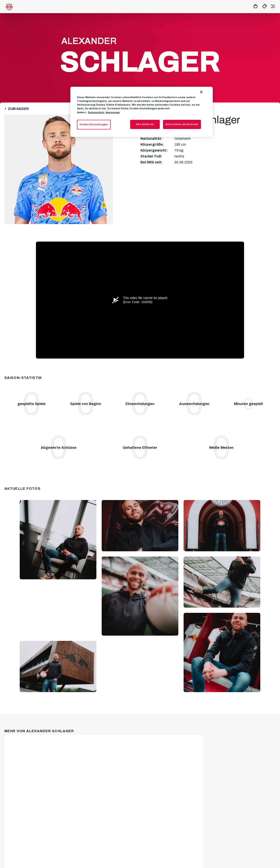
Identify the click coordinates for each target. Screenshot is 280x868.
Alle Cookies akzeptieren (182, 124)
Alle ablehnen (145, 124)
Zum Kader (18, 109)
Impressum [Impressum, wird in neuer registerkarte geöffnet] (113, 112)
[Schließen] (201, 92)
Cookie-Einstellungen (94, 124)
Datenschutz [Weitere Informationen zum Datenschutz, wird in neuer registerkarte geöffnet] (96, 112)
